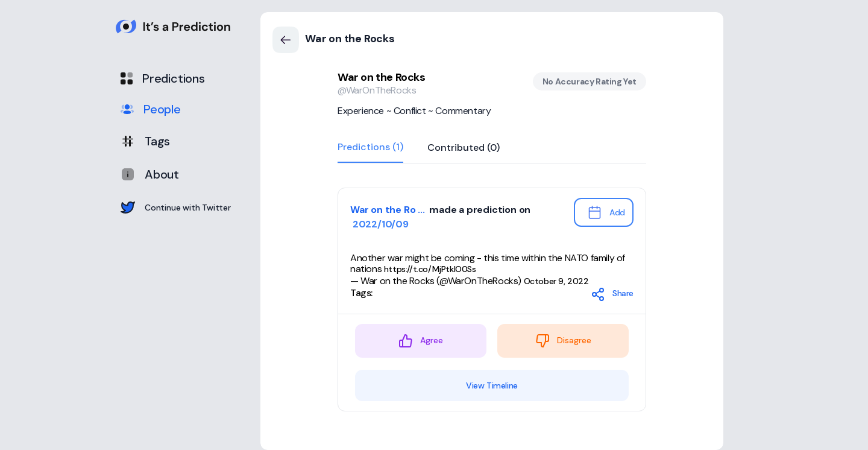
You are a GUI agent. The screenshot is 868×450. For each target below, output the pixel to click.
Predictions (163, 78)
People (151, 109)
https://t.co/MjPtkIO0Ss (430, 269)
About (150, 174)
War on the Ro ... (388, 210)
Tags (145, 141)
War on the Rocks (382, 77)
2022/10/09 (379, 224)
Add (606, 212)
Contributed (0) (464, 148)
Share (612, 294)
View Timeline (492, 385)
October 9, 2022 (556, 281)
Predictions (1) (370, 148)
